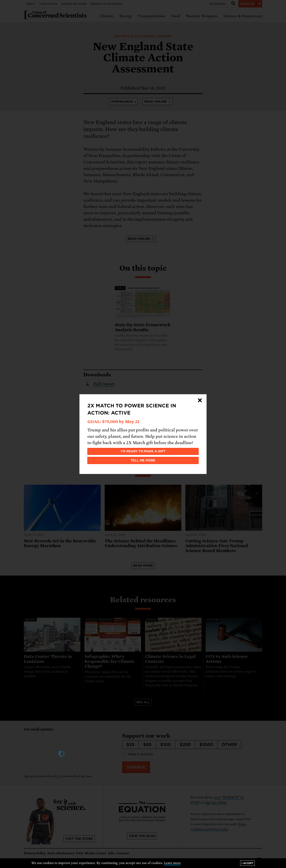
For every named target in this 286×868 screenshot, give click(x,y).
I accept (247, 863)
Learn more (172, 863)
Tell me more (143, 460)
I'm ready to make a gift (143, 451)
